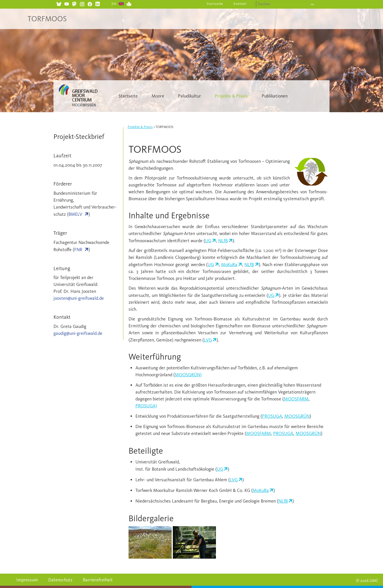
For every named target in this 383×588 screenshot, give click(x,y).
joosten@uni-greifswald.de (79, 298)
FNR (78, 250)
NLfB (223, 241)
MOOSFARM (296, 399)
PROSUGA (272, 416)
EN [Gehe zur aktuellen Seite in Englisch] (114, 4)
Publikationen (275, 96)
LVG (208, 340)
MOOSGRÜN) (188, 375)
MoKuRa (229, 265)
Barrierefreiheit (98, 580)
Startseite (215, 4)
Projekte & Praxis (231, 96)
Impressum (27, 580)
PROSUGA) (146, 406)
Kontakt (240, 4)
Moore (158, 96)
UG (208, 241)
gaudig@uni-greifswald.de (78, 333)
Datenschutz (60, 580)
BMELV (75, 214)
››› (312, 4)
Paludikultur (189, 96)
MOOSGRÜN (297, 416)
